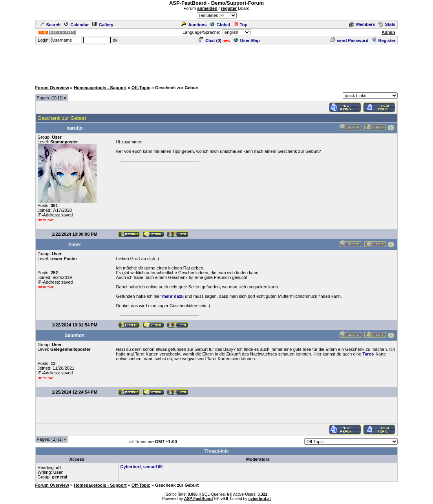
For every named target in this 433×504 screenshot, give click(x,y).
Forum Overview (52, 88)
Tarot (368, 354)
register (229, 8)
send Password (349, 40)
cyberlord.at (260, 499)
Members (362, 24)
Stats (387, 24)
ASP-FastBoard (198, 499)
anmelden (207, 8)
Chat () (210, 40)
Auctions (194, 25)
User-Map (247, 40)
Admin (388, 32)
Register (383, 40)
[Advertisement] (217, 63)
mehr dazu (173, 296)
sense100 (153, 467)
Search (50, 25)
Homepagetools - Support (100, 88)
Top (240, 25)
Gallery (102, 25)
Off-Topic (141, 88)
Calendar (76, 25)
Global (220, 25)
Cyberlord (131, 467)
